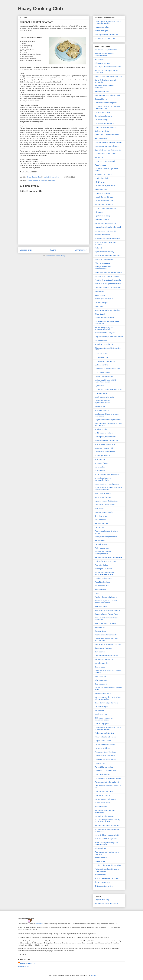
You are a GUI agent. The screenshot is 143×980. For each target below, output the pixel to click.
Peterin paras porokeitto (103, 569)
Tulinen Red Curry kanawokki (105, 771)
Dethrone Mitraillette (102, 131)
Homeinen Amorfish (102, 27)
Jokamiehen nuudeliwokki (104, 259)
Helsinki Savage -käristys (104, 197)
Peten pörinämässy (102, 565)
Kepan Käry (99, 306)
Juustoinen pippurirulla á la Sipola (107, 276)
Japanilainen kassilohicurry (104, 252)
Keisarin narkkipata (102, 31)
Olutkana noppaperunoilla (104, 512)
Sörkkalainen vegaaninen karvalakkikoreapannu (104, 719)
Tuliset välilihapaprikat (103, 775)
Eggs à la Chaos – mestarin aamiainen (109, 150)
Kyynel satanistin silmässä (104, 344)
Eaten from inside (101, 139)
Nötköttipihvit (99, 508)
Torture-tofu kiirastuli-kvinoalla (105, 760)
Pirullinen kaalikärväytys (103, 578)
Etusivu (53, 250)
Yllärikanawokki (100, 875)
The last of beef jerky (102, 748)
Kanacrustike (99, 291)
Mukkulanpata (100, 471)
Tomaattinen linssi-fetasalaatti (105, 752)
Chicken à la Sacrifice (103, 112)
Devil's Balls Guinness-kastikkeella (107, 135)
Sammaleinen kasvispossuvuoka (106, 656)
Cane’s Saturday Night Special (106, 103)
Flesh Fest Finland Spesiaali (105, 161)
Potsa (97, 593)
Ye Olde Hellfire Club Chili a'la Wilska (108, 865)
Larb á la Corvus (101, 354)
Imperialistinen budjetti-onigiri (105, 231)
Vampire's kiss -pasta (102, 803)
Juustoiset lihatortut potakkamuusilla (108, 280)
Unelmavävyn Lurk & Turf (104, 792)
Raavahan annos (101, 606)
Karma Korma (100, 295)
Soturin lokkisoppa (101, 707)
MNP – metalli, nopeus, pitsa (105, 444)
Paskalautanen (100, 540)
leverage (42, 180)
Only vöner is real (101, 516)
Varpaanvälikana (101, 807)
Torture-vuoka (100, 763)
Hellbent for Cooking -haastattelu (107, 904)
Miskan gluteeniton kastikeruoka (106, 35)
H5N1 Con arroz (101, 182)
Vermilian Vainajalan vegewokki (106, 839)
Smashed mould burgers (104, 693)
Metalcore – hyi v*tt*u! (103, 429)
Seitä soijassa (100, 667)
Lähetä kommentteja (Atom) (56, 256)
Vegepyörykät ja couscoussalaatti (107, 835)
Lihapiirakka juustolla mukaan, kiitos (108, 369)
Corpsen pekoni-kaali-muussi (105, 127)
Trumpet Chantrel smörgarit (105, 767)
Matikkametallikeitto (102, 410)
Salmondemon (100, 652)
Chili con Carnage (101, 120)
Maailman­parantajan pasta (104, 397)
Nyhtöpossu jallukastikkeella (105, 505)
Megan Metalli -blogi (102, 900)
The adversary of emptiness (105, 744)
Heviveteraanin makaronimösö (106, 208)
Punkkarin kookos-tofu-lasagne (106, 597)
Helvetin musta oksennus (104, 205)
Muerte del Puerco (101, 463)
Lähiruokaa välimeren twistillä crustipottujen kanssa (105, 381)
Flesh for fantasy (101, 165)
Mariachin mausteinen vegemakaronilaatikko (103, 402)
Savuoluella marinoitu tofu (104, 659)
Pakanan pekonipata (102, 523)
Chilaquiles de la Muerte (103, 116)
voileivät (52, 180)
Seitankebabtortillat (102, 663)
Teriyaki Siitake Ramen (103, 741)
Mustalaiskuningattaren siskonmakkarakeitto (103, 479)
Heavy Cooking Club (41, 9)
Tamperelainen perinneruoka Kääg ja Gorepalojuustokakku (108, 22)
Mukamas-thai (100, 467)
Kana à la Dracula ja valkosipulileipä (108, 288)
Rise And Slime (100, 631)
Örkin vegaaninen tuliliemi (104, 886)
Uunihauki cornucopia (103, 795)
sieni (47, 180)
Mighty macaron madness (104, 433)
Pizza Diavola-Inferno (102, 582)
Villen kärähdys (100, 848)
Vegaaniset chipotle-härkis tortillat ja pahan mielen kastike (108, 821)
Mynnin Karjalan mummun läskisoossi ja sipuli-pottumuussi (108, 489)
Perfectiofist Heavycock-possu (106, 561)
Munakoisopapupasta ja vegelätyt (107, 474)
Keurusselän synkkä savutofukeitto (107, 310)
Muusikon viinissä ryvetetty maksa (107, 484)
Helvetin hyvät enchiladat (104, 201)
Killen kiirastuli (100, 314)
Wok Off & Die (100, 861)
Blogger (93, 975)
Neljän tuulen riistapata (103, 497)
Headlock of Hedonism (103, 193)
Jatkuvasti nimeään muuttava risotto (108, 256)
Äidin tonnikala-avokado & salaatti (107, 878)
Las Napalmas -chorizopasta (105, 361)
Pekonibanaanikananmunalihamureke (108, 557)
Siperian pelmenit (101, 684)
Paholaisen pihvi (101, 520)
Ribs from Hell (100, 627)
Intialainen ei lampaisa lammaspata (107, 239)
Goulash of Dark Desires (104, 174)
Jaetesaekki (99, 248)
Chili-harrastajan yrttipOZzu (105, 124)
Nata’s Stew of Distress (103, 493)
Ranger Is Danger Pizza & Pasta (106, 614)
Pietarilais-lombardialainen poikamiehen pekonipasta (104, 574)
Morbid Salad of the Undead (105, 452)
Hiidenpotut (99, 212)
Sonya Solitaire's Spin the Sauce (106, 703)
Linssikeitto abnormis (102, 372)
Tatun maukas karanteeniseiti (105, 737)
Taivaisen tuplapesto (102, 724)
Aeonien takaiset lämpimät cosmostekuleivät (104, 55)
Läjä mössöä (99, 386)
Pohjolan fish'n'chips (102, 586)
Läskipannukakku (101, 393)
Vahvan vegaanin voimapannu (106, 799)
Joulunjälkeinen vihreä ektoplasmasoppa (103, 268)
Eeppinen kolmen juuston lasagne (107, 146)
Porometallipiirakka (102, 589)
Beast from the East (102, 91)
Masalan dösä (100, 406)
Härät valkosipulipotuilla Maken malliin (108, 227)
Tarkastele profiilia (24, 967)
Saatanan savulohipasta (103, 648)
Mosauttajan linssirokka (103, 456)
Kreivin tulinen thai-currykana (105, 333)
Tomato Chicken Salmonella (105, 756)
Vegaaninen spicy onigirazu (105, 816)
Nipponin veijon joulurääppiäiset (106, 501)
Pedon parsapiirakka (102, 548)
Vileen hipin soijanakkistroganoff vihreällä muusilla (106, 844)
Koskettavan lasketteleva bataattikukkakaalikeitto (104, 328)
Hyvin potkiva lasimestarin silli (105, 223)
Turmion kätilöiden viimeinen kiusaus (108, 778)
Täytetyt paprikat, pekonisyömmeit (107, 782)
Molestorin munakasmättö (104, 448)
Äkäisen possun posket (103, 882)
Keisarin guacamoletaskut (104, 299)
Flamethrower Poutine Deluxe (105, 38)
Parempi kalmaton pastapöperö (106, 537)
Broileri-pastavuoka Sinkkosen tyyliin (108, 95)
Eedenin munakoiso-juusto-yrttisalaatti (108, 142)
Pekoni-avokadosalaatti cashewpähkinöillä (103, 553)
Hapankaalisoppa (101, 189)
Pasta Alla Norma (101, 544)
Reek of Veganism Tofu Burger (106, 624)
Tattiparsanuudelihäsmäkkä (105, 733)
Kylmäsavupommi (101, 340)
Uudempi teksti (26, 250)
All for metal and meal (103, 63)
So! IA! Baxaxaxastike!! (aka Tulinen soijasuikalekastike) (108, 698)
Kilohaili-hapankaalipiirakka (105, 318)
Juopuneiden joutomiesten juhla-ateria (108, 273)
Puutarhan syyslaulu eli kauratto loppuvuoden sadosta (106, 602)
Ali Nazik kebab (100, 59)
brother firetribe (33, 180)
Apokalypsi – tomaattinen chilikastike (108, 67)
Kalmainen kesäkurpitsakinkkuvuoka (108, 284)
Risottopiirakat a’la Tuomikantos (106, 635)
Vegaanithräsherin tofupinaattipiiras (107, 826)
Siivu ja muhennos (101, 680)
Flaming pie (99, 157)
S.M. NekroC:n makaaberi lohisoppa (108, 644)
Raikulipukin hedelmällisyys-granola (108, 610)
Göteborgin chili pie (102, 178)
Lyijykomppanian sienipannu (105, 376)
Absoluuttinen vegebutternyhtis (106, 50)
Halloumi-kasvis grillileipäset (105, 186)
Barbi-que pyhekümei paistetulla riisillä (108, 76)
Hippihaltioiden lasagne (103, 216)
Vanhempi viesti (81, 250)
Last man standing (101, 365)
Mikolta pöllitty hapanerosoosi (105, 437)
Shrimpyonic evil (101, 676)
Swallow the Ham (101, 714)
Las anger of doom (102, 357)
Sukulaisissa (99, 710)
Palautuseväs (100, 527)
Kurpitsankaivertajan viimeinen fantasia (109, 337)
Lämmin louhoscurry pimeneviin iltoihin (109, 389)
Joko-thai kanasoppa (102, 263)
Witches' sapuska (101, 858)
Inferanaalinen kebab (102, 235)
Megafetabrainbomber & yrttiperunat (108, 420)
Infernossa (40, 924)
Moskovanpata (100, 459)
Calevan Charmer (101, 99)
